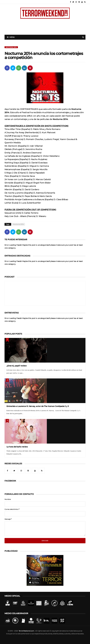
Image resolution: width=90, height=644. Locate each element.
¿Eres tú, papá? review (17, 366)
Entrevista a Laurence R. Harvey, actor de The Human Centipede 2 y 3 (38, 406)
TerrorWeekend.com (26, 631)
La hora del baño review (17, 447)
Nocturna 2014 (11, 47)
